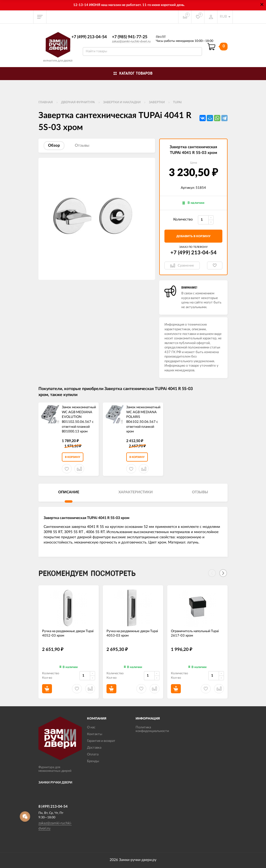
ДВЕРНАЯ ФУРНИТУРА (78, 102)
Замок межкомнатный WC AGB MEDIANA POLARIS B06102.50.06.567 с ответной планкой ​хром (143, 419)
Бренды (93, 761)
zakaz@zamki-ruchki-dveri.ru (131, 41)
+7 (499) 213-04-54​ (89, 37)
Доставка (94, 748)
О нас (91, 727)
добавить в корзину (193, 236)
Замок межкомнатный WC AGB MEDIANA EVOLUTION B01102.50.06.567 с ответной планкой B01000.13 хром (79, 419)
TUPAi (177, 102)
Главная (46, 102)
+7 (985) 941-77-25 (130, 37)
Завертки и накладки (122, 102)
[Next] (223, 573)
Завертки (157, 102)
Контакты (95, 734)
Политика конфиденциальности (152, 729)
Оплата (93, 754)
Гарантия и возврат (101, 741)
